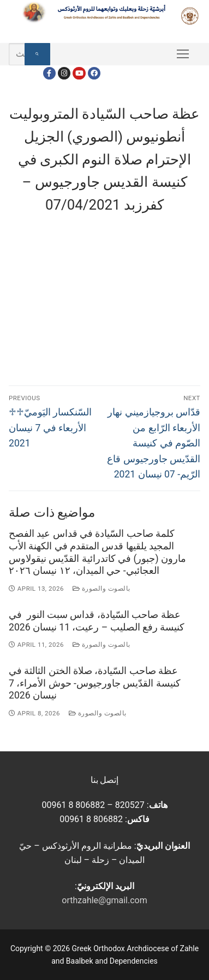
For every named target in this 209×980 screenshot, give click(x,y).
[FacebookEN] (94, 73)
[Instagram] (64, 73)
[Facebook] (49, 73)
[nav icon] (183, 54)
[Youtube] (79, 73)
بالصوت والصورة (101, 589)
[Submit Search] (37, 54)
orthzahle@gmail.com (104, 900)
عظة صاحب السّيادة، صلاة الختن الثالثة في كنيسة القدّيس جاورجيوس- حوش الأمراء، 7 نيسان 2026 (95, 683)
